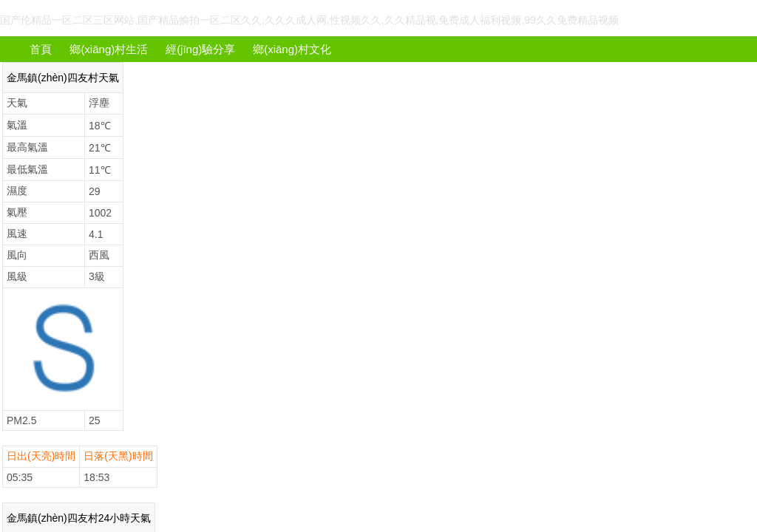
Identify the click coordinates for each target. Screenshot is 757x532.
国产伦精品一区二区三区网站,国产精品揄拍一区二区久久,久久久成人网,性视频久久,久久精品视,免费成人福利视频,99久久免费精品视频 (309, 20)
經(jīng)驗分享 (200, 49)
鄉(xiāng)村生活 (109, 49)
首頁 (41, 49)
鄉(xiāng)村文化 (292, 49)
